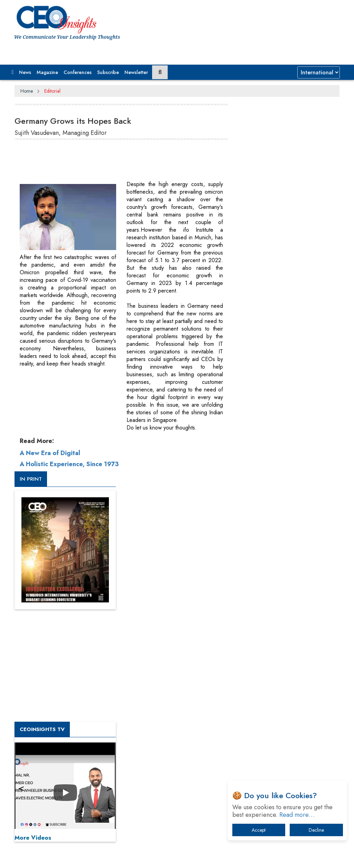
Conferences (78, 72)
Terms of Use (139, 836)
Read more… (297, 815)
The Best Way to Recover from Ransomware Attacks (282, 740)
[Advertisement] (140, 163)
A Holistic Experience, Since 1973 (69, 464)
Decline (316, 830)
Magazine (47, 72)
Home (27, 91)
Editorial (52, 91)
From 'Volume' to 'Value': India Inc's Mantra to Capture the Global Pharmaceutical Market (288, 623)
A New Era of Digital (50, 453)
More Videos (257, 468)
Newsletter (136, 72)
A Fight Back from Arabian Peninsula (289, 644)
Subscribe (108, 72)
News (25, 72)
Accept (259, 830)
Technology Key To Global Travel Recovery (285, 690)
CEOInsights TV (266, 360)
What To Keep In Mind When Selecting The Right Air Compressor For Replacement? (291, 715)
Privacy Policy (98, 836)
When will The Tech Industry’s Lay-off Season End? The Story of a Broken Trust (290, 666)
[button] (13, 72)
